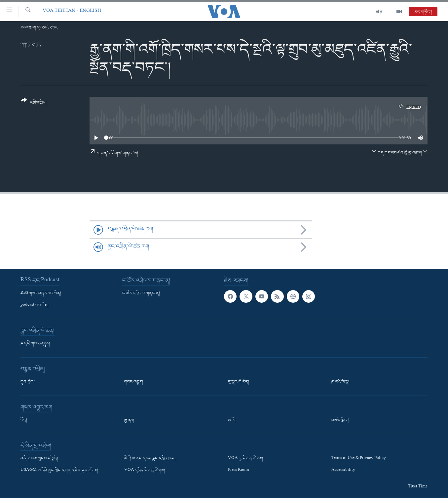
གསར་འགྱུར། (134, 382)
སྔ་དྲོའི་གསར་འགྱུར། (35, 344)
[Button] (34, 104)
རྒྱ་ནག (129, 420)
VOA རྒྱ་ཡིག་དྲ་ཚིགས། (245, 459)
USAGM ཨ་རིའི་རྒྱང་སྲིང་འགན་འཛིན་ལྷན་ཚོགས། (59, 471)
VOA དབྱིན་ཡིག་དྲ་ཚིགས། (145, 471)
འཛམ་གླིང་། (340, 420)
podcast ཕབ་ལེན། (35, 305)
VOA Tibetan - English (72, 11)
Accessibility (343, 471)
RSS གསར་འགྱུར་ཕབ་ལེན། (41, 293)
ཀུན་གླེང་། (28, 382)
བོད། (24, 420)
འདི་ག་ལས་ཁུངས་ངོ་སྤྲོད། (39, 459)
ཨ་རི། (232, 420)
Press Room (238, 471)
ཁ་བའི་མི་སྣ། (340, 382)
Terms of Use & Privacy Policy (359, 459)
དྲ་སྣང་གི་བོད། (239, 382)
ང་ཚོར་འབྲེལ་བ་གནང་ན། (141, 293)
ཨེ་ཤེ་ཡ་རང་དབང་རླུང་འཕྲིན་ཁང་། (150, 459)
